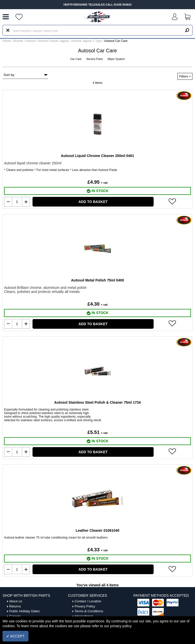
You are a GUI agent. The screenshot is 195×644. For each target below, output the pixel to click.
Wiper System (116, 59)
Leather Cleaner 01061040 (97, 530)
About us (15, 601)
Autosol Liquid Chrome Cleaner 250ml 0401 (98, 156)
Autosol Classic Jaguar (54, 41)
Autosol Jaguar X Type (87, 41)
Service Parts (95, 59)
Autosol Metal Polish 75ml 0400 (98, 280)
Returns (15, 606)
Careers (15, 616)
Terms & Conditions (89, 611)
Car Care (76, 59)
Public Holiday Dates (24, 611)
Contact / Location (88, 601)
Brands (18, 41)
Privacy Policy (85, 606)
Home (7, 41)
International (84, 616)
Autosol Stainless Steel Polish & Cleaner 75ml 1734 (98, 402)
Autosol (31, 41)
